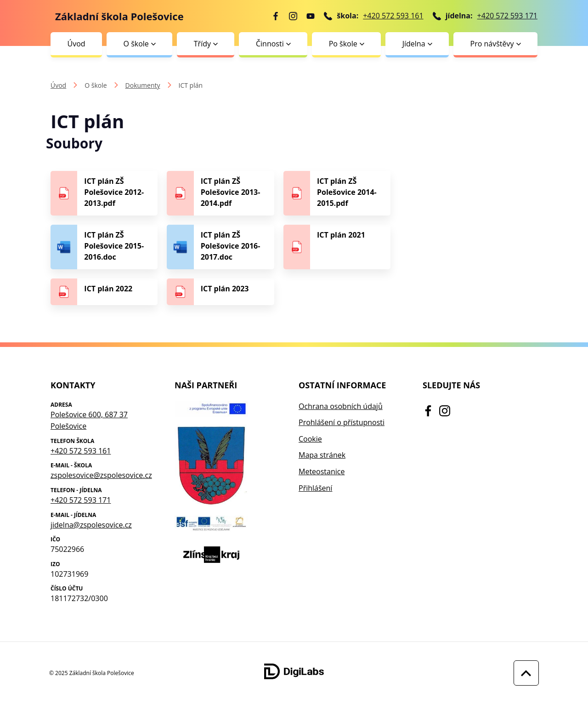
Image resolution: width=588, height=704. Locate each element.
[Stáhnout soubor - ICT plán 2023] (220, 292)
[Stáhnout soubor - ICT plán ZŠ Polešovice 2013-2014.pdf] (220, 193)
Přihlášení (315, 488)
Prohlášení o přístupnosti (342, 422)
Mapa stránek (322, 455)
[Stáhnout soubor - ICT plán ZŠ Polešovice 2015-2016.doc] (104, 247)
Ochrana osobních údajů (341, 406)
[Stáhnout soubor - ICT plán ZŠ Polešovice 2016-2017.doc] (220, 247)
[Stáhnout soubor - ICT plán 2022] (104, 292)
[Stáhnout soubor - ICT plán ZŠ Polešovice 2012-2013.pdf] (104, 193)
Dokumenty (143, 85)
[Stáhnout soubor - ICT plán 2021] (337, 247)
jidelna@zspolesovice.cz (91, 525)
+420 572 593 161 (393, 16)
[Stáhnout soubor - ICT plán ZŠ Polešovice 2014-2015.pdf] (337, 193)
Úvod (76, 44)
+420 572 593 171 (507, 16)
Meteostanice (322, 471)
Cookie (310, 439)
